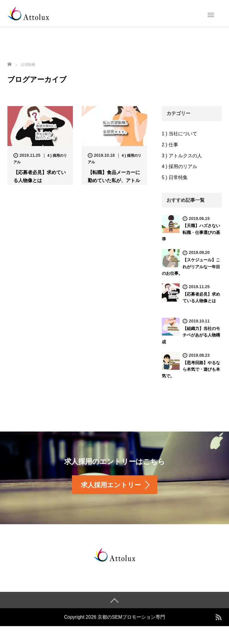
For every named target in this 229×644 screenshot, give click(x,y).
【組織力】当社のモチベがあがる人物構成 (191, 335)
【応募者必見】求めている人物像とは (40, 176)
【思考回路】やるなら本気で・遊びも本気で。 (191, 369)
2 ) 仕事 (170, 145)
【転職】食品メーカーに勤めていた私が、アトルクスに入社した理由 (114, 180)
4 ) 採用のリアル (179, 166)
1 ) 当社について (179, 134)
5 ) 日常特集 (175, 177)
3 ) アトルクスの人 (182, 156)
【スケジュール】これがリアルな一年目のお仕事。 (191, 267)
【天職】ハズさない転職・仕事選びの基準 (191, 232)
